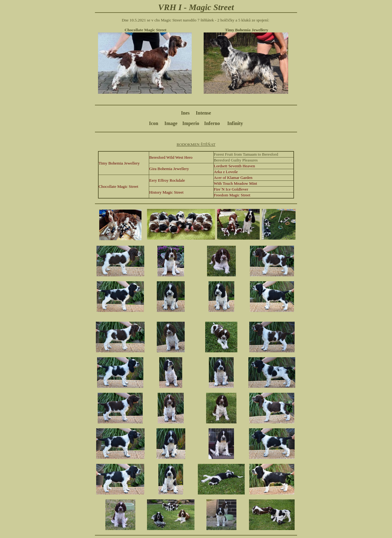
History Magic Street (166, 192)
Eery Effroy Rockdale (167, 180)
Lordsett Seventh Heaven (234, 166)
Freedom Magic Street (232, 195)
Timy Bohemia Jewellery (119, 163)
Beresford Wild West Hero (171, 157)
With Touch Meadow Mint (236, 183)
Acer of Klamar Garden (233, 178)
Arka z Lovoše (226, 172)
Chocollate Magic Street (119, 186)
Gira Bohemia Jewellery (169, 169)
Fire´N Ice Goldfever (231, 189)
